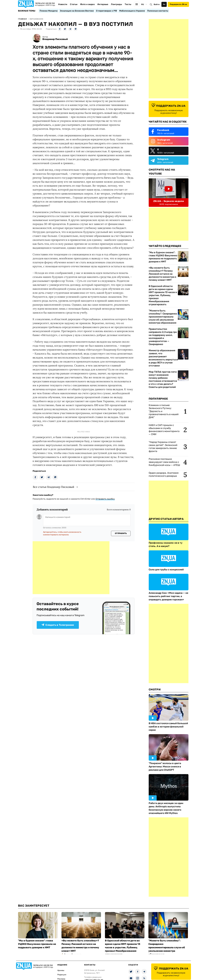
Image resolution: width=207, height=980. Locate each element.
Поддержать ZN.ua (178, 4)
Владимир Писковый (55, 39)
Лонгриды (116, 4)
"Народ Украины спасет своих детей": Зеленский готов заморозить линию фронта (163, 447)
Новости (63, 4)
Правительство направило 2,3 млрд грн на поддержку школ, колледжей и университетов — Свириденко (163, 337)
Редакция (62, 975)
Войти (157, 4)
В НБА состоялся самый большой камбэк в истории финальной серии (168, 727)
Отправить (121, 533)
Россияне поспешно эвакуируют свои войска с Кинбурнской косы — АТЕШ (164, 462)
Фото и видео (87, 4)
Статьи (74, 4)
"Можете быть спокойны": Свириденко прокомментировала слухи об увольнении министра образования (163, 317)
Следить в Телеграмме (58, 625)
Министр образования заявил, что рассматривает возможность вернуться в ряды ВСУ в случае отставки (163, 358)
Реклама (61, 979)
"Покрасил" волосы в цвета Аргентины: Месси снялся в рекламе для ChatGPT (165, 767)
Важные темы (27, 11)
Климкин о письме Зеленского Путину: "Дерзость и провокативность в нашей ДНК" (164, 411)
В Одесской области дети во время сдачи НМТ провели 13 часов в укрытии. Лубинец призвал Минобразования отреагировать (163, 295)
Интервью (103, 4)
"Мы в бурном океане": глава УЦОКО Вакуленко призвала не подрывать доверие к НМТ (163, 257)
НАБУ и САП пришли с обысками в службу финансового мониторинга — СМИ (164, 430)
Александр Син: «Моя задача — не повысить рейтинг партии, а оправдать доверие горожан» (168, 596)
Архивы (61, 970)
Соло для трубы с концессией (166, 570)
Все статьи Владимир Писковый (54, 487)
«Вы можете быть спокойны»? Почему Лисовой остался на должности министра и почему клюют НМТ (162, 274)
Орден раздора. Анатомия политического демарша (164, 474)
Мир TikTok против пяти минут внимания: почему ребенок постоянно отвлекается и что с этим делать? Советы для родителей (163, 379)
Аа (164, 4)
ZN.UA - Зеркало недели (169, 201)
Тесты (128, 4)
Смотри (155, 689)
